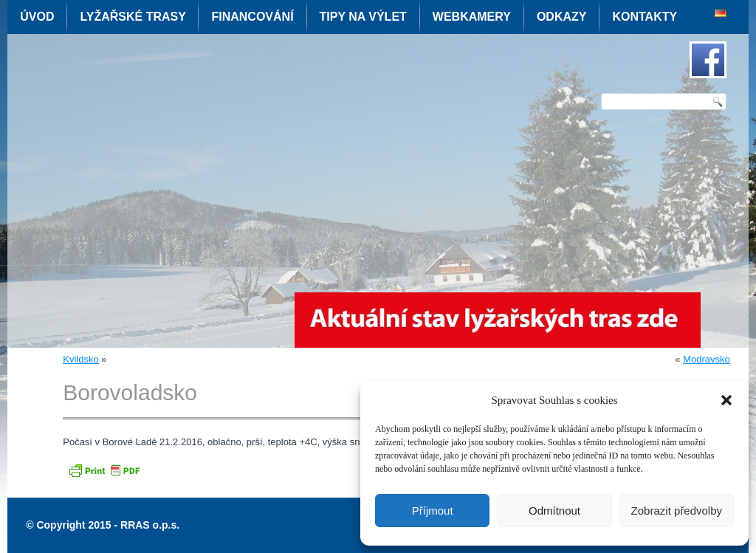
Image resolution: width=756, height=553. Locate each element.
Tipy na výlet (363, 17)
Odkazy (562, 17)
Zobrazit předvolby (677, 511)
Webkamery (472, 17)
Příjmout (433, 511)
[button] (726, 400)
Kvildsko (80, 359)
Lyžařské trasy (133, 17)
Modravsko (707, 359)
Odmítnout (554, 511)
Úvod (37, 17)
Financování (252, 17)
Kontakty (645, 17)
